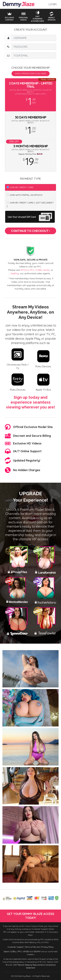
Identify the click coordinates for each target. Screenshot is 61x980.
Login (53, 4)
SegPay (15, 273)
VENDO (26, 951)
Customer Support (16, 947)
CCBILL (14, 951)
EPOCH (25, 270)
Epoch (6, 951)
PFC (32, 270)
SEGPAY (37, 951)
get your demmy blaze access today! (30, 916)
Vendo (46, 270)
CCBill (38, 270)
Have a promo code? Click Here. (31, 73)
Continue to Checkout (30, 231)
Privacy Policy (47, 947)
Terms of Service (32, 947)
